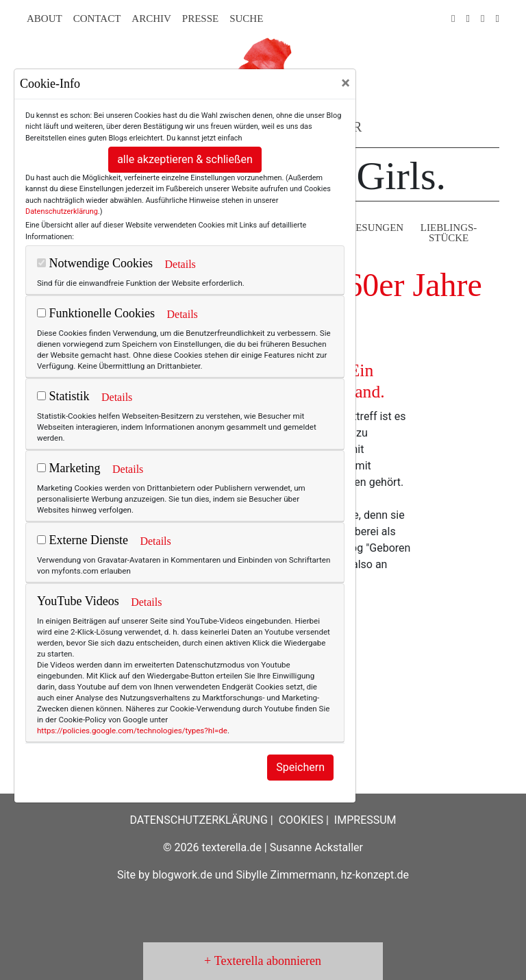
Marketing (68, 468)
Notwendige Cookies (95, 263)
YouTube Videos (78, 601)
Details (180, 264)
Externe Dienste (83, 540)
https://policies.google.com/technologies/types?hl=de (132, 731)
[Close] (346, 83)
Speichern (300, 767)
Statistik (63, 396)
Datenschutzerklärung (62, 211)
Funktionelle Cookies (96, 313)
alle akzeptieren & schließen (185, 159)
